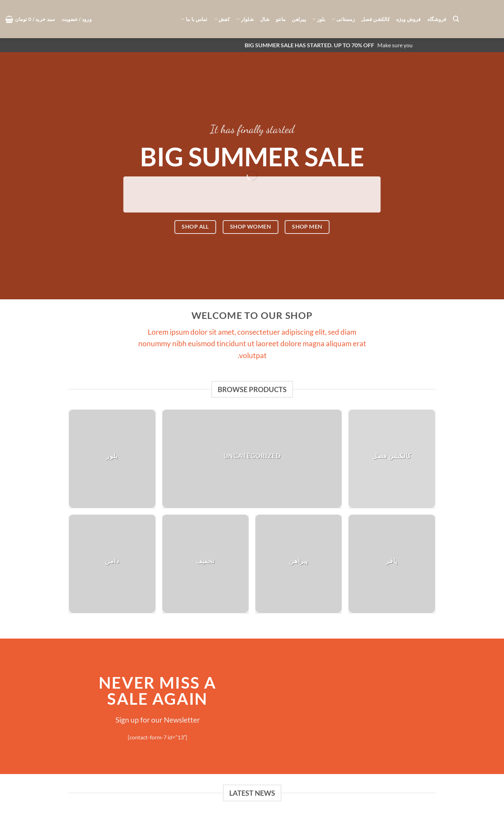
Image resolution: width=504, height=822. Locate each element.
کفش (222, 19)
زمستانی (344, 19)
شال (265, 19)
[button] (77, 19)
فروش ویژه (409, 19)
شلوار (245, 19)
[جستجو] (456, 19)
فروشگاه (437, 19)
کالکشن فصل (376, 19)
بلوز (319, 19)
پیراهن (299, 19)
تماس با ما (194, 19)
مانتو (281, 19)
